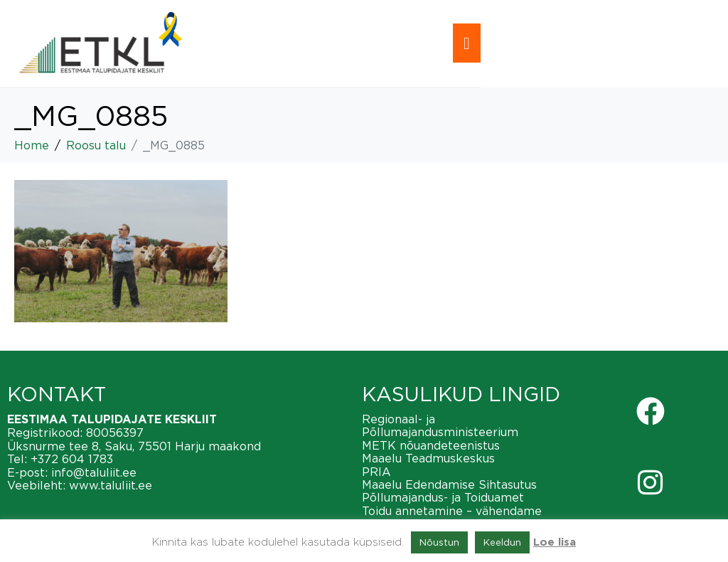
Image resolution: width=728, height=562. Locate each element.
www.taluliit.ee (111, 485)
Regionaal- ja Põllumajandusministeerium (440, 425)
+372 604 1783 (72, 459)
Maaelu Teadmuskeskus (428, 458)
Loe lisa (555, 542)
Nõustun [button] (439, 542)
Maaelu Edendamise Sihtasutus (449, 484)
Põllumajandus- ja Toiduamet (443, 497)
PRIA (376, 472)
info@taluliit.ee (94, 472)
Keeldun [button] (502, 542)
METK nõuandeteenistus (431, 445)
